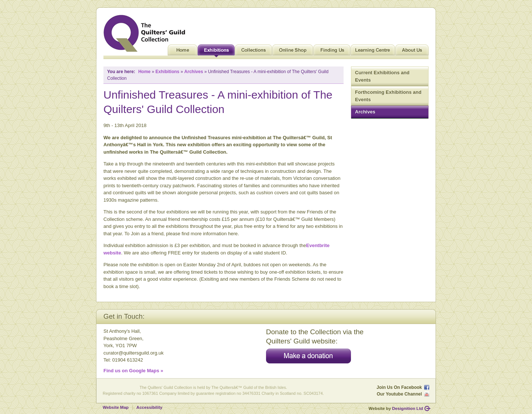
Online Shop (293, 52)
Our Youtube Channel (399, 394)
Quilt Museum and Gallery (146, 33)
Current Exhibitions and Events (382, 76)
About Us (412, 52)
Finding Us (332, 52)
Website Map (116, 407)
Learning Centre (373, 52)
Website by (396, 408)
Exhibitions (216, 52)
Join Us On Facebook (399, 387)
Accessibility (149, 407)
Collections (253, 52)
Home (183, 52)
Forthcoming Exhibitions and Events (388, 96)
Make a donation (308, 356)
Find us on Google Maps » (133, 371)
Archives (365, 112)
